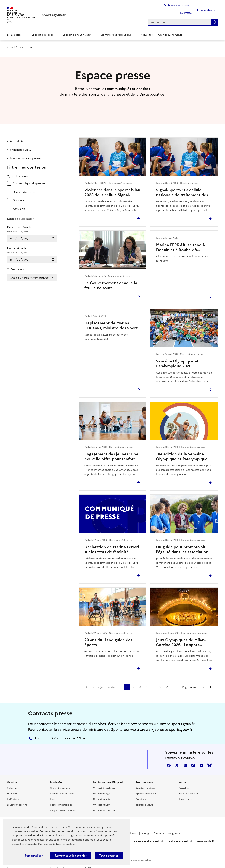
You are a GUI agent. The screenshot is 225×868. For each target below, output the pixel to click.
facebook (169, 760)
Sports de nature (145, 800)
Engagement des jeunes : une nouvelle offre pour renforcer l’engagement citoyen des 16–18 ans (112, 452)
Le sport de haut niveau (77, 30)
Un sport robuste (102, 794)
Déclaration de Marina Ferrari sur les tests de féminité (112, 545)
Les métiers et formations (116, 30)
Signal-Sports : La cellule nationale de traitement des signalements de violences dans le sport (182, 188)
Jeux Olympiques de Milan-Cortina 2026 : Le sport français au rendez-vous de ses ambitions (181, 638)
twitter (177, 760)
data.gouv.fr (204, 836)
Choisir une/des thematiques (29, 273)
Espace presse (186, 794)
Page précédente (108, 682)
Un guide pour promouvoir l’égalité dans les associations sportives (183, 545)
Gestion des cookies (141, 855)
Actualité (19, 204)
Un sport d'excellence (104, 783)
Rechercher (214, 17)
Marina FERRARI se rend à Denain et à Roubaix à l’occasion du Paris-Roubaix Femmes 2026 (181, 243)
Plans (53, 794)
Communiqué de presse (29, 179)
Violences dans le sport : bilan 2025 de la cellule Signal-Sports (112, 188)
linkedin (185, 760)
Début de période (32, 224)
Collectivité (13, 783)
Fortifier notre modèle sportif (108, 777)
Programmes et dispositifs (63, 806)
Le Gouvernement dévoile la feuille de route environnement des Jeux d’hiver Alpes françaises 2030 (112, 281)
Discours (18, 196)
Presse (188, 7)
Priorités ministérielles (61, 800)
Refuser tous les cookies (71, 856)
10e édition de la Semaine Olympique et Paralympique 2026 (182, 452)
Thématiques (16, 265)
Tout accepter (109, 856)
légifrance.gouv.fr (178, 836)
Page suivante (191, 682)
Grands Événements (60, 783)
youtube (201, 760)
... (174, 682)
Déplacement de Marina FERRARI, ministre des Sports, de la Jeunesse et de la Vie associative (112, 321)
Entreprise (12, 789)
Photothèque (19, 145)
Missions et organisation (62, 789)
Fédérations (13, 794)
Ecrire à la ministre (188, 789)
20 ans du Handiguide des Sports (108, 638)
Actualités (147, 30)
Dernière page (211, 682)
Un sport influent (102, 800)
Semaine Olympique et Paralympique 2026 (177, 359)
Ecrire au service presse (25, 153)
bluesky (210, 760)
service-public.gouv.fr (147, 836)
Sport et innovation (146, 789)
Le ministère (14, 30)
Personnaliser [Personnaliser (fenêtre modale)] (34, 856)
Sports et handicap (146, 783)
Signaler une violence (163, 7)
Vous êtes (204, 8)
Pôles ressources (144, 777)
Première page (86, 682)
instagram (193, 760)
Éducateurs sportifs (17, 800)
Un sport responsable (104, 806)
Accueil (11, 42)
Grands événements (170, 30)
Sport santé (142, 794)
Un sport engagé (102, 789)
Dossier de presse (24, 187)
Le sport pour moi (42, 30)
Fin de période (32, 246)
